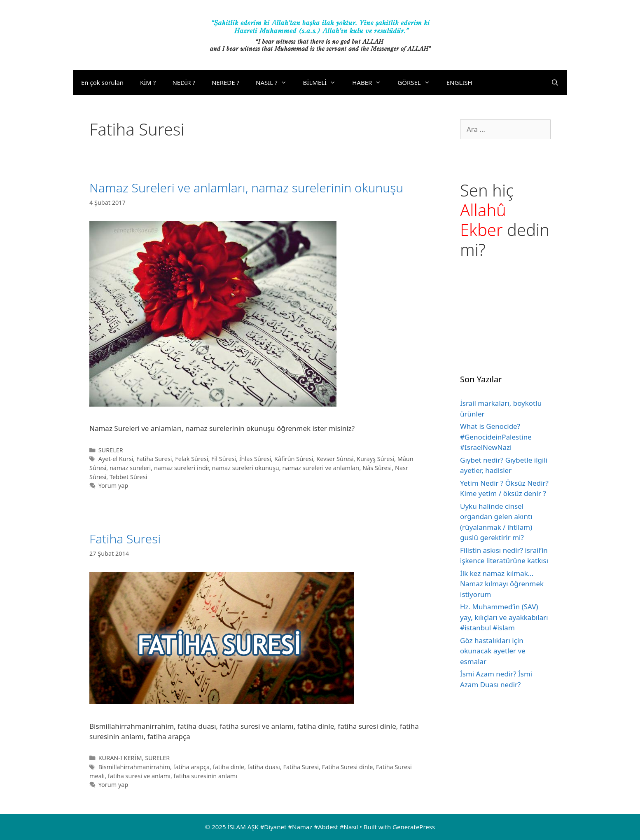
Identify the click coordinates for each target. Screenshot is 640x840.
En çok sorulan (102, 82)
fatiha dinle (229, 767)
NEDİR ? (184, 82)
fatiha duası (264, 767)
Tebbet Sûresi (128, 477)
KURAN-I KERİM (120, 758)
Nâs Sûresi (377, 468)
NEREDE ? (225, 82)
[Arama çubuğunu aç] (555, 82)
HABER (371, 82)
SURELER (111, 450)
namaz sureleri (130, 468)
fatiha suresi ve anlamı (139, 776)
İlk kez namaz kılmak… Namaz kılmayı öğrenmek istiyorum (502, 584)
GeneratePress (414, 827)
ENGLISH (459, 82)
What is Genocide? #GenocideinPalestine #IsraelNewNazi (496, 437)
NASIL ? (275, 82)
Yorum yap (113, 486)
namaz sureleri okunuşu (246, 468)
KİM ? (148, 82)
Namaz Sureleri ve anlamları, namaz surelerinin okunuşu (246, 188)
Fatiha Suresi (154, 459)
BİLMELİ (324, 82)
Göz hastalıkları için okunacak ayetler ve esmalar (493, 651)
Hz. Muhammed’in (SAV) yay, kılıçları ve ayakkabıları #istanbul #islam (504, 617)
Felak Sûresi (192, 459)
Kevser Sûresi (335, 459)
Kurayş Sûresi (375, 459)
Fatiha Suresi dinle (348, 767)
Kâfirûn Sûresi (294, 459)
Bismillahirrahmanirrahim (134, 767)
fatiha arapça (192, 767)
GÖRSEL (418, 82)
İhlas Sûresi (255, 459)
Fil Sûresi (224, 459)
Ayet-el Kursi (116, 459)
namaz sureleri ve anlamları (321, 468)
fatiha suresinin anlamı (206, 776)
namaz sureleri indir (181, 468)
